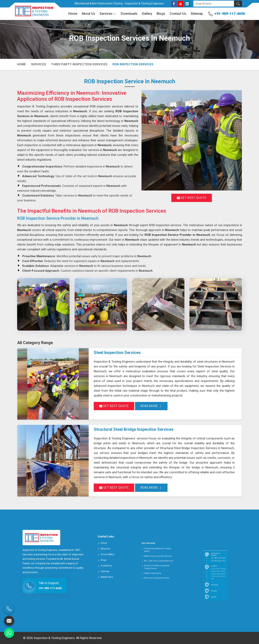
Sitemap (197, 14)
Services (108, 14)
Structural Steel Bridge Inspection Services (134, 429)
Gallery (147, 14)
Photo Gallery (109, 567)
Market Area (109, 577)
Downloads (129, 14)
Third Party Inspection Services (79, 64)
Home (73, 14)
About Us (88, 14)
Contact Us (178, 14)
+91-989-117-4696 (230, 14)
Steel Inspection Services (117, 353)
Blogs (161, 14)
